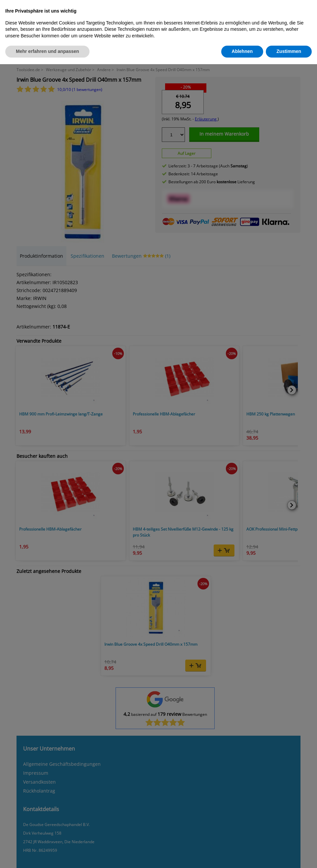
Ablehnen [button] (242, 51)
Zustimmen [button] (289, 51)
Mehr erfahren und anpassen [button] (47, 51)
